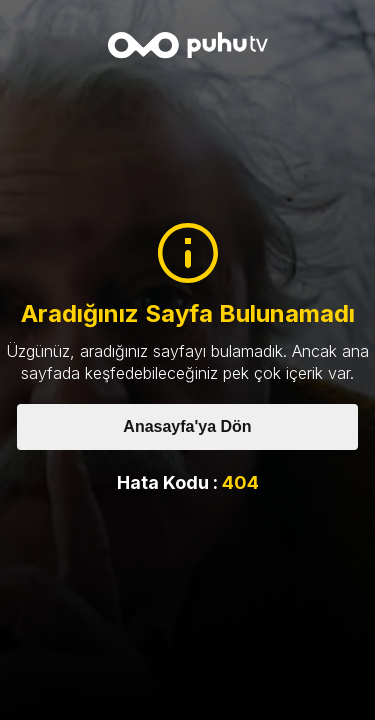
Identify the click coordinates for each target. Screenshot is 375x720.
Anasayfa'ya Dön (187, 426)
